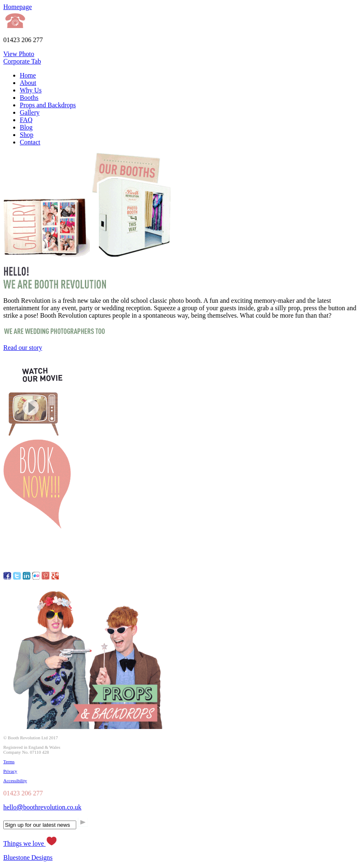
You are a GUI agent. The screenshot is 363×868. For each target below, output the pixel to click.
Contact (30, 142)
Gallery (30, 112)
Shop (27, 135)
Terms (9, 762)
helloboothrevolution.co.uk (42, 807)
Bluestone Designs (28, 857)
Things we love (30, 843)
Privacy (10, 771)
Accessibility (15, 781)
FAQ (26, 120)
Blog (26, 127)
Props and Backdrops (48, 105)
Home (28, 75)
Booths (29, 98)
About (28, 83)
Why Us (31, 90)
